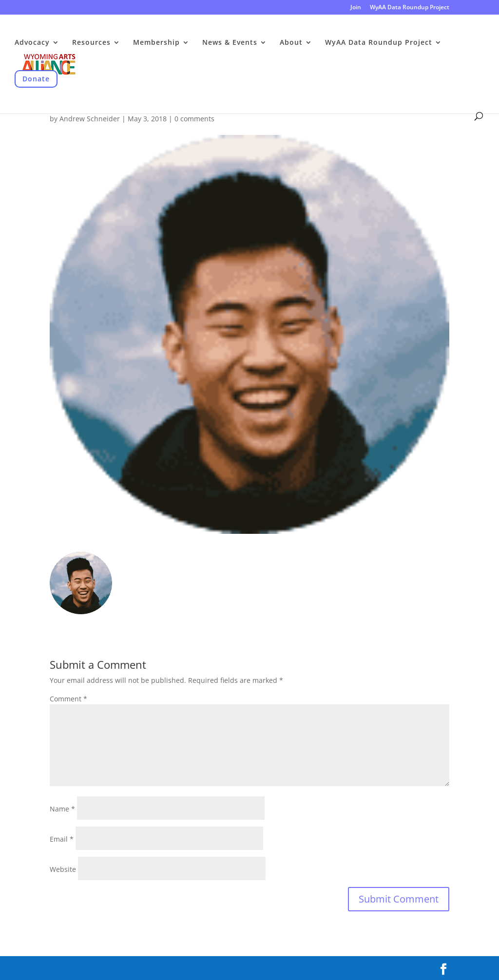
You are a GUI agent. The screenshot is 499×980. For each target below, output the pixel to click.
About (291, 43)
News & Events (230, 43)
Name (62, 809)
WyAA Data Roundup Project (410, 8)
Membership (156, 43)
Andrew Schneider (90, 119)
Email (62, 839)
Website (63, 869)
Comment (68, 699)
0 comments (194, 119)
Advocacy (32, 43)
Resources (91, 43)
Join (356, 8)
